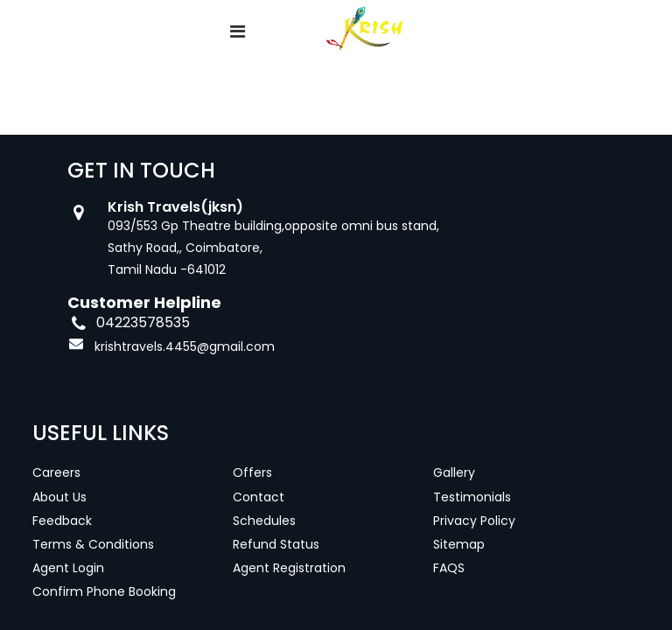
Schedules (264, 521)
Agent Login (68, 568)
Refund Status (276, 544)
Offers (252, 472)
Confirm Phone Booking (104, 591)
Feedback (62, 521)
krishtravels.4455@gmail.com (185, 346)
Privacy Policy (474, 521)
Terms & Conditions (93, 544)
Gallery (454, 472)
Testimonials (472, 497)
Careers (56, 472)
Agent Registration (289, 568)
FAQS (449, 568)
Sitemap (459, 544)
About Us (59, 497)
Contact (259, 497)
